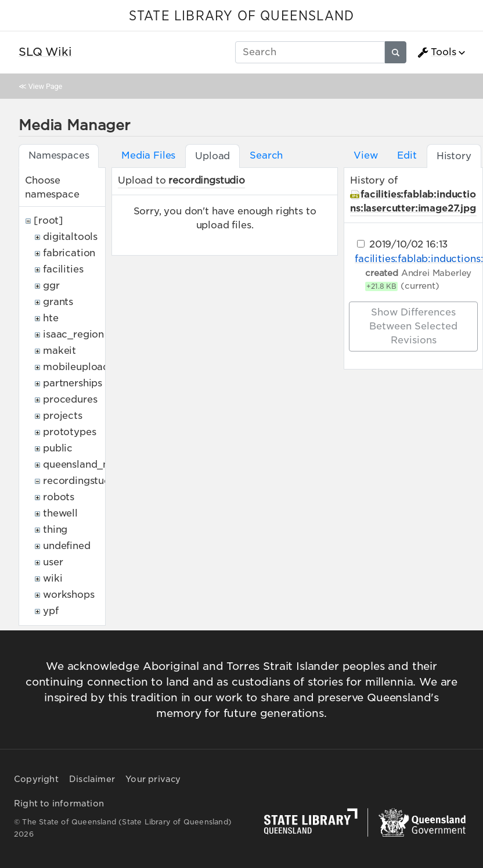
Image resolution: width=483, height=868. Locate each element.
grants (58, 302)
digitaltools (70, 237)
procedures (70, 399)
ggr (51, 286)
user (53, 562)
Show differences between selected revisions (413, 326)
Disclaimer (92, 779)
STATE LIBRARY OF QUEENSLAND (241, 16)
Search (266, 155)
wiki (53, 578)
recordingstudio (81, 481)
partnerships (73, 383)
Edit (407, 155)
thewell (60, 513)
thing (55, 530)
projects (63, 416)
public (58, 448)
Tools (437, 52)
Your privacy (153, 779)
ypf (51, 611)
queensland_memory (93, 465)
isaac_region (73, 334)
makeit (60, 351)
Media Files (148, 155)
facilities (63, 269)
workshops (69, 595)
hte (51, 318)
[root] (48, 220)
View (365, 155)
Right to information (59, 804)
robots (59, 497)
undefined (67, 546)
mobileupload (76, 367)
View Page (45, 86)
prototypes (69, 432)
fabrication (69, 253)
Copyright (36, 779)
